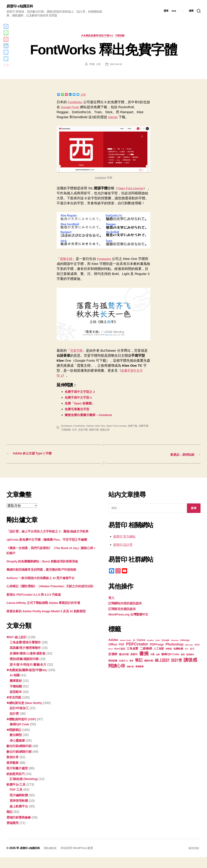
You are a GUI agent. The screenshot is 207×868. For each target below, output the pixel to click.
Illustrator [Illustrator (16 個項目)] (175, 646)
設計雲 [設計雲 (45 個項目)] (177, 666)
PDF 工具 (17, 800)
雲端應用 (13, 834)
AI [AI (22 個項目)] (134, 646)
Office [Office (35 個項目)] (113, 650)
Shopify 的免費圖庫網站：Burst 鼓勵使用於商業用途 (46, 567)
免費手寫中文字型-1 (80, 404)
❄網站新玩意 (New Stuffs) (26, 714)
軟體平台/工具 (17, 795)
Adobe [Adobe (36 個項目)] (113, 645)
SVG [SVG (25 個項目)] (197, 650)
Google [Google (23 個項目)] (166, 646)
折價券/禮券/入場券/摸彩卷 (30, 664)
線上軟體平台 (20, 817)
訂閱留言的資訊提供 (123, 614)
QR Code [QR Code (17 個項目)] (189, 650)
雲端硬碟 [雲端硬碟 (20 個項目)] (139, 672)
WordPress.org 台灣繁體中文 (131, 620)
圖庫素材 (16, 691)
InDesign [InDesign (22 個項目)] (185, 646)
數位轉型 (16, 746)
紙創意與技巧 (16, 785)
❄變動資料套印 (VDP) (23, 730)
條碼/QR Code (21, 735)
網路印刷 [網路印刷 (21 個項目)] (149, 666)
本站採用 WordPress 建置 (81, 859)
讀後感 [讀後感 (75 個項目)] (190, 665)
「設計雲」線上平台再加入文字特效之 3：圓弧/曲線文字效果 (52, 537)
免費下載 (136, 432)
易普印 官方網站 (126, 542)
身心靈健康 (18, 751)
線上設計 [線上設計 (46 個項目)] (162, 666)
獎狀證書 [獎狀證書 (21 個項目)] (113, 666)
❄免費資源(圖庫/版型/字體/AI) (97, 37)
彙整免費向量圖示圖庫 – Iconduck (91, 421)
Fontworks (106, 265)
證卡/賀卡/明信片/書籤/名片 (30, 675)
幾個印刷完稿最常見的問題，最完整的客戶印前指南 (45, 575)
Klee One (102, 432)
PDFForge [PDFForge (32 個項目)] (157, 650)
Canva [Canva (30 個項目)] (141, 646)
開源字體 (100, 436)
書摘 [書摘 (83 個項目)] (144, 659)
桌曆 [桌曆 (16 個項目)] (158, 660)
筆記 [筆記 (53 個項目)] (139, 666)
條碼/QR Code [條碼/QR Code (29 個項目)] (170, 660)
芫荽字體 (77, 357)
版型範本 (16, 702)
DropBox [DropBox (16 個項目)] (150, 646)
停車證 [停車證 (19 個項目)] (169, 655)
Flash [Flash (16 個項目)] (158, 646)
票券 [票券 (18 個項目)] (131, 666)
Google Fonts (75, 108)
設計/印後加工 (20, 719)
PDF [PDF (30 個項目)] (122, 650)
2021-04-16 (116, 65)
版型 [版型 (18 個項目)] (183, 660)
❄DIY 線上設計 (18, 648)
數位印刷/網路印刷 (20, 757)
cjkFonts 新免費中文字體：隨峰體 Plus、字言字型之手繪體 (51, 545)
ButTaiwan (67, 432)
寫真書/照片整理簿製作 (27, 658)
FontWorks (76, 103)
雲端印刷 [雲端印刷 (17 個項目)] (130, 672)
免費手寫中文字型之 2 (81, 398)
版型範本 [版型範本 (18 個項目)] (190, 660)
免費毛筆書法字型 (78, 415)
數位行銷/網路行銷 (20, 762)
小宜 (98, 65)
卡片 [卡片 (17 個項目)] (186, 655)
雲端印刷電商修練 (20, 828)
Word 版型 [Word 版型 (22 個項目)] (120, 654)
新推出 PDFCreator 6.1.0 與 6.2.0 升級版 (37, 605)
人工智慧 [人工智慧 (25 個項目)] (159, 654)
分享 (83, 96)
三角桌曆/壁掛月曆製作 (27, 653)
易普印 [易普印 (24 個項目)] (134, 660)
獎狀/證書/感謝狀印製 (26, 670)
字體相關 (122, 37)
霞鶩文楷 (67, 265)
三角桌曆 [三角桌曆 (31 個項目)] (132, 654)
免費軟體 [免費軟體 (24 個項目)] (178, 654)
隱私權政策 (53, 859)
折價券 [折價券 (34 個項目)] (113, 660)
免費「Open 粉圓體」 (81, 409)
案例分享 (13, 768)
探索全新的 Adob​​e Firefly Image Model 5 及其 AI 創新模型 (51, 622)
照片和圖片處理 (18, 779)
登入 (112, 603)
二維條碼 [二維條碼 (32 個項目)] (146, 654)
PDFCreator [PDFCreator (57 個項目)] (137, 650)
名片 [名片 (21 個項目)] (192, 654)
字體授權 (70, 436)
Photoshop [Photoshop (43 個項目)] (174, 650)
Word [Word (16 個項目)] (110, 655)
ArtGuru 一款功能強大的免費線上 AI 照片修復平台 (44, 583)
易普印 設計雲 (124, 550)
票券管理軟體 (20, 811)
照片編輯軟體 (20, 806)
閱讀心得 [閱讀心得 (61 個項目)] (117, 671)
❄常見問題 (15, 708)
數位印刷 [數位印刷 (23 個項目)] (124, 660)
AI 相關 (15, 686)
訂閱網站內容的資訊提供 (127, 609)
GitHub (113, 118)
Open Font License (119, 432)
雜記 (10, 822)
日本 (79, 436)
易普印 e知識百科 (21, 6)
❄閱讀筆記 (15, 741)
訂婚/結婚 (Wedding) (25, 790)
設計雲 (15, 724)
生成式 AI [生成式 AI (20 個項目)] (123, 666)
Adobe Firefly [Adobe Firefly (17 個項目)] (125, 646)
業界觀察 (13, 773)
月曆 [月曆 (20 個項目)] (152, 660)
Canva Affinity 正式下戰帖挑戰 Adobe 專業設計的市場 (48, 613)
